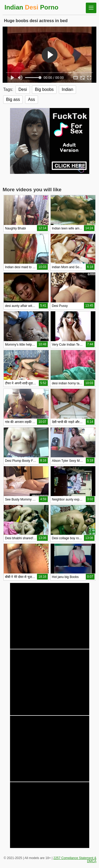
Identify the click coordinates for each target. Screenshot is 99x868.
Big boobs (44, 89)
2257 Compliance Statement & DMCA (75, 860)
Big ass (13, 99)
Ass (32, 99)
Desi (23, 89)
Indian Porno (31, 7)
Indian (68, 89)
